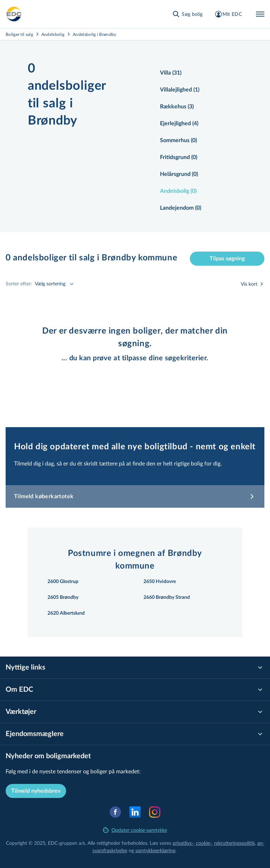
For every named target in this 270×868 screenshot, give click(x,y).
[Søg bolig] (187, 14)
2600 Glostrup (63, 582)
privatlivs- (183, 843)
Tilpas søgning (227, 259)
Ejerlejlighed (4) (179, 123)
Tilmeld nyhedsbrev (36, 791)
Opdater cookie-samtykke (135, 830)
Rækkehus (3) (177, 107)
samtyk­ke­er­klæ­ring (155, 850)
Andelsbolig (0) (178, 191)
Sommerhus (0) (178, 140)
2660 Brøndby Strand (167, 597)
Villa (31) (171, 73)
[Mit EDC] (228, 14)
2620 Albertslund (66, 613)
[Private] (14, 14)
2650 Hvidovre (160, 582)
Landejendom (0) (181, 208)
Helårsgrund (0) (179, 174)
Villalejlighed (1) (180, 90)
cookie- (204, 843)
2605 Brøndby (63, 597)
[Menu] (260, 14)
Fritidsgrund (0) (179, 157)
